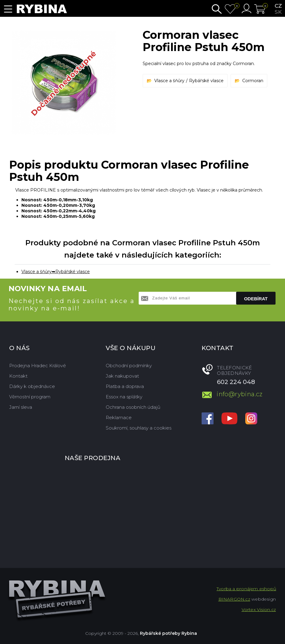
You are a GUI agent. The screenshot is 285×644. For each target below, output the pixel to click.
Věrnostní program (30, 397)
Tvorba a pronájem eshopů (246, 589)
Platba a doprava (125, 386)
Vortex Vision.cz (259, 609)
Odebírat (256, 299)
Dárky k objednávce (32, 386)
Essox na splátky (124, 397)
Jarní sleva (21, 407)
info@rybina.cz (240, 394)
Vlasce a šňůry (169, 81)
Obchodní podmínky (129, 366)
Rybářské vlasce (206, 81)
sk (278, 12)
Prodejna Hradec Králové (38, 366)
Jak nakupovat (122, 376)
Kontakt (18, 376)
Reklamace (119, 417)
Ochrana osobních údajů (133, 407)
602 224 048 (236, 382)
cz (278, 6)
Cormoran (253, 81)
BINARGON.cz (234, 599)
